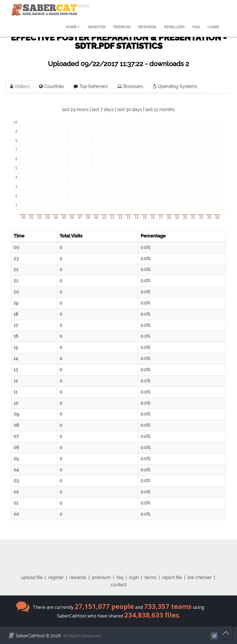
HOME (73, 27)
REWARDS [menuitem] (147, 27)
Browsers (130, 86)
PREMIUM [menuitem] (122, 27)
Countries (52, 86)
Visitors (20, 86)
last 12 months (160, 110)
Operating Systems (175, 86)
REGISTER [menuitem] (97, 27)
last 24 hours (75, 110)
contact (119, 585)
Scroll (226, 633)
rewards (78, 577)
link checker (200, 577)
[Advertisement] (119, 552)
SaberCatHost (30, 636)
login (134, 577)
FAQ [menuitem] (196, 27)
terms (151, 577)
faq (120, 577)
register (56, 577)
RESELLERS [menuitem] (174, 27)
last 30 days (130, 110)
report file (172, 577)
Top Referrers (91, 86)
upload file (32, 577)
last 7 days (103, 110)
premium (101, 577)
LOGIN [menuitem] (213, 27)
